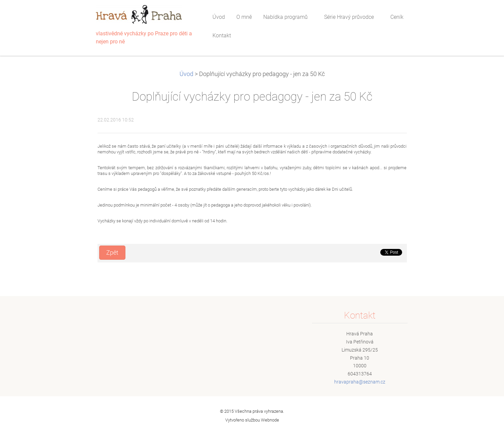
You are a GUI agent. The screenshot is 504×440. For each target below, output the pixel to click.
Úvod (186, 74)
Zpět (112, 253)
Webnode (270, 420)
